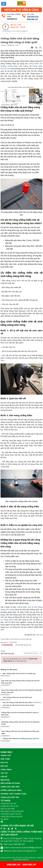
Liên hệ (4, 777)
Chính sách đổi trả (10, 797)
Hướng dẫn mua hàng (11, 790)
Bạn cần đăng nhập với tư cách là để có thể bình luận (20, 660)
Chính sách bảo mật (10, 787)
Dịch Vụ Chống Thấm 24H (27, 858)
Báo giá (4, 766)
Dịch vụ (4, 762)
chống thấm (16, 281)
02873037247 (33, 17)
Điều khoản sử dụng (10, 783)
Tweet (3, 651)
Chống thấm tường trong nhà (11, 816)
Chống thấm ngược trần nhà (11, 814)
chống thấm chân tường (18, 66)
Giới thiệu (5, 759)
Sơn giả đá (5, 819)
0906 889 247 (32, 19)
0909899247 (12, 19)
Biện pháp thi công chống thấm (12, 811)
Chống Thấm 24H (23, 860)
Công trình (6, 769)
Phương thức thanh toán (13, 794)
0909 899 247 (29, 865)
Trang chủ (6, 755)
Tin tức (4, 773)
